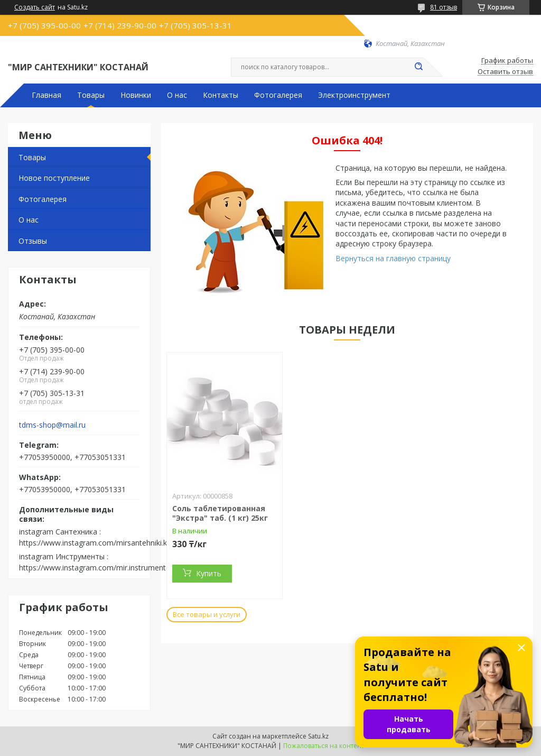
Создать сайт (35, 7)
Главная (46, 95)
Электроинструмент (354, 95)
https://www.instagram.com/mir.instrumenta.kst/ (102, 568)
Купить (209, 573)
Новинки (136, 95)
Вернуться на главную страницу (393, 258)
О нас (177, 95)
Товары (91, 95)
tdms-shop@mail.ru (52, 425)
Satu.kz (318, 736)
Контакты (221, 95)
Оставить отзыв (505, 72)
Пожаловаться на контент (324, 746)
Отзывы (33, 241)
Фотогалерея (278, 95)
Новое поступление (54, 178)
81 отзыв (444, 7)
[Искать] (418, 67)
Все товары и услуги (207, 614)
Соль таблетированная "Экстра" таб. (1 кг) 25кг (220, 513)
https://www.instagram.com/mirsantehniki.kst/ (97, 543)
